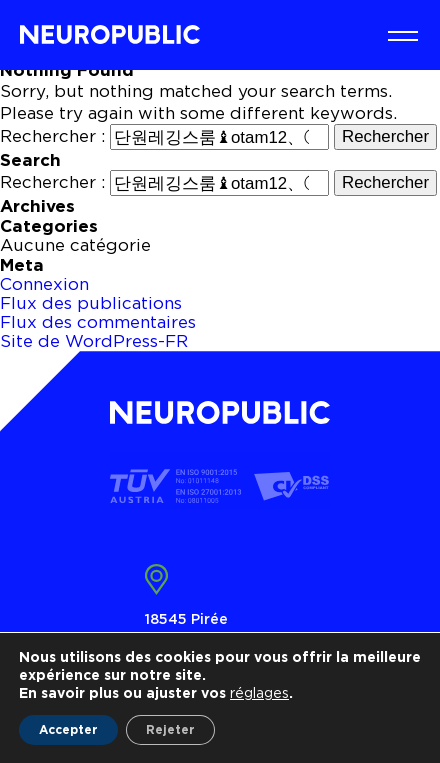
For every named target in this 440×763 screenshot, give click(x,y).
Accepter (68, 729)
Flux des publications (91, 303)
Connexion (44, 284)
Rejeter (170, 729)
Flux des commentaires (98, 322)
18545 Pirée (186, 618)
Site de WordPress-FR (94, 341)
